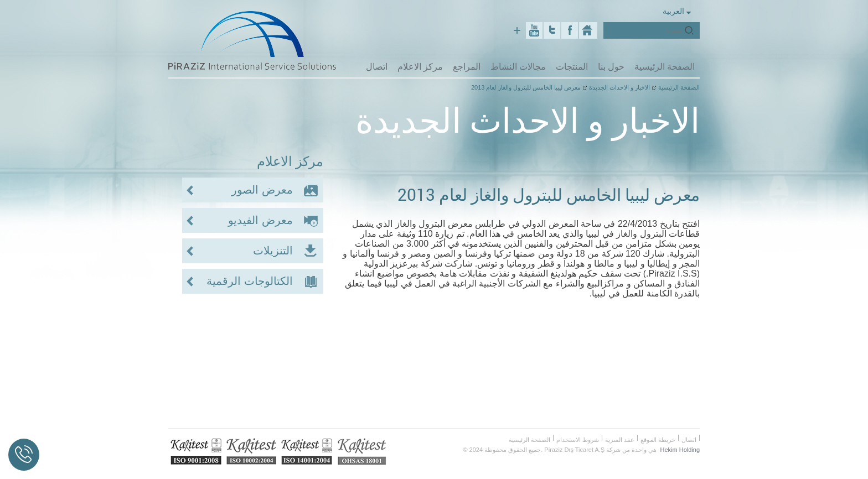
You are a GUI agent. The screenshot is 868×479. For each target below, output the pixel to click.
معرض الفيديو (260, 220)
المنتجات (572, 66)
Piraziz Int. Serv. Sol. (588, 30)
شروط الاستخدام (578, 440)
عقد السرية (620, 440)
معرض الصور (262, 190)
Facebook (570, 30)
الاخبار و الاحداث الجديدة (619, 87)
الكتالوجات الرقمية (250, 281)
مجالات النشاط (518, 66)
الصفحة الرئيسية (665, 66)
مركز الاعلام (420, 66)
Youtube (534, 30)
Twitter (552, 30)
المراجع (467, 66)
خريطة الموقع (658, 440)
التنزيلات (273, 251)
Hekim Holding (680, 450)
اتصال (377, 66)
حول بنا (611, 66)
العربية (677, 11)
